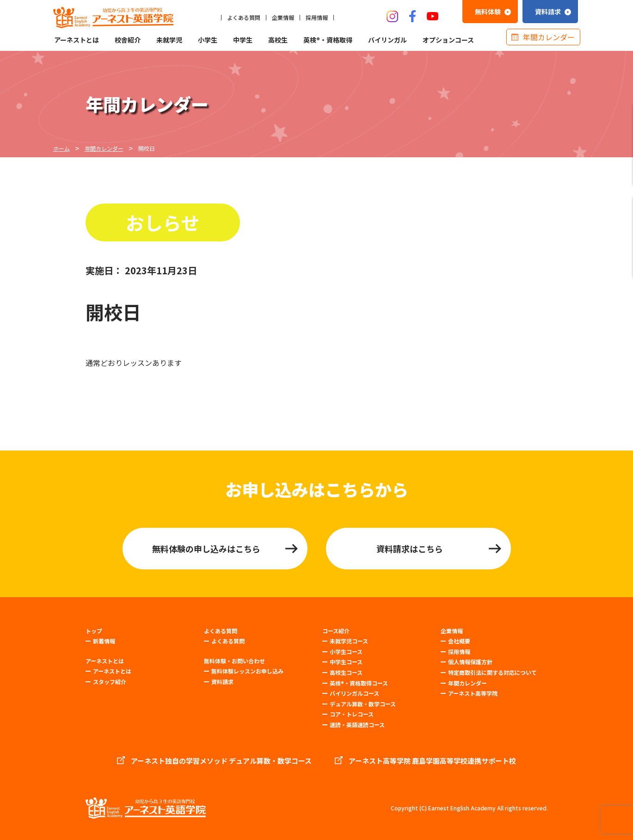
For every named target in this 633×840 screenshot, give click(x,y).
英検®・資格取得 (328, 40)
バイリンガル (387, 40)
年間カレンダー (549, 37)
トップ (94, 631)
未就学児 (169, 40)
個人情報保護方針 (470, 662)
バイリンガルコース (354, 693)
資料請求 (222, 682)
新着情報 (104, 641)
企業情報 (283, 18)
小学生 (208, 40)
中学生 (243, 40)
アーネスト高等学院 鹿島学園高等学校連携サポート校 (432, 761)
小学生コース (346, 652)
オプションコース (448, 40)
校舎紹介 (128, 40)
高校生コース (346, 672)
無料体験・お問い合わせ (234, 661)
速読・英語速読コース (357, 725)
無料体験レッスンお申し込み (247, 671)
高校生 (278, 40)
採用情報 (317, 18)
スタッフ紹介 (110, 682)
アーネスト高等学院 (473, 693)
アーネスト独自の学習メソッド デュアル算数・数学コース (221, 761)
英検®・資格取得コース (359, 683)
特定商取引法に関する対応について (492, 672)
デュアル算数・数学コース (363, 704)
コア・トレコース (352, 714)
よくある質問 (244, 18)
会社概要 (459, 641)
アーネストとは (77, 40)
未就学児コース (349, 641)
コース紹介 (336, 631)
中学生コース (346, 662)
